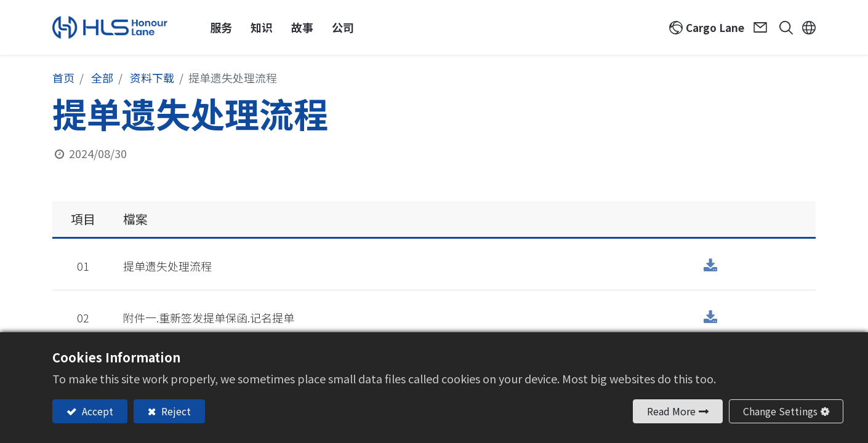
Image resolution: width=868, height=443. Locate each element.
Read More (671, 411)
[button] (782, 28)
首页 (63, 78)
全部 (102, 78)
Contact (762, 28)
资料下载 (152, 78)
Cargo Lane (715, 27)
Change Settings (780, 411)
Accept (96, 411)
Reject (175, 411)
